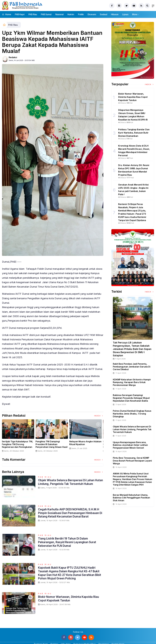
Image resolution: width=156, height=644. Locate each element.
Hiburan (115, 14)
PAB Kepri (20, 14)
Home (6, 14)
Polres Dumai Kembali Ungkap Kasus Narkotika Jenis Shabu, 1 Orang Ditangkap (132, 414)
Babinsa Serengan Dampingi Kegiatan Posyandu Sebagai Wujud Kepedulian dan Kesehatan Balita (131, 398)
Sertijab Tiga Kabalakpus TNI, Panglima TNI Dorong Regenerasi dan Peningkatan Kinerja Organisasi (18, 446)
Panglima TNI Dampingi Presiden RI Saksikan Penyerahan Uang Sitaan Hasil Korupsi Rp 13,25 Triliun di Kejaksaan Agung (52, 447)
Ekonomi (92, 14)
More (135, 14)
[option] (19, 437)
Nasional (59, 14)
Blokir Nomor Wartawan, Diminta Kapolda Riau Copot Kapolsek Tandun (70, 598)
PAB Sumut (46, 14)
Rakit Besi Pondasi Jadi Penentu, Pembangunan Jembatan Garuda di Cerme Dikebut (132, 367)
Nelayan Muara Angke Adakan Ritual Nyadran (86, 443)
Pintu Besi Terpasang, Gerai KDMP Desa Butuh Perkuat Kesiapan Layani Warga (132, 461)
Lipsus (125, 14)
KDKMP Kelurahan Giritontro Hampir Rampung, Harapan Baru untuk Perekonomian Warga (132, 382)
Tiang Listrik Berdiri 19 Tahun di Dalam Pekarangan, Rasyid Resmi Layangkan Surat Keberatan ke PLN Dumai (69, 542)
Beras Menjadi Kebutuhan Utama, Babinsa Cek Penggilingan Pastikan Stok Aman (131, 498)
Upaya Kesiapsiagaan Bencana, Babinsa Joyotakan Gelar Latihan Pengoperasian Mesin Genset (130, 445)
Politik (81, 14)
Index (99, 416)
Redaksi (13, 57)
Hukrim (71, 14)
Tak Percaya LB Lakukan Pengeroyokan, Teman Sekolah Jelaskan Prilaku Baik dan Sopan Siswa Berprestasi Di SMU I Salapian (132, 349)
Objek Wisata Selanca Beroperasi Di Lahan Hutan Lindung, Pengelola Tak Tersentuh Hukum (68, 484)
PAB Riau (33, 14)
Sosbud (103, 14)
